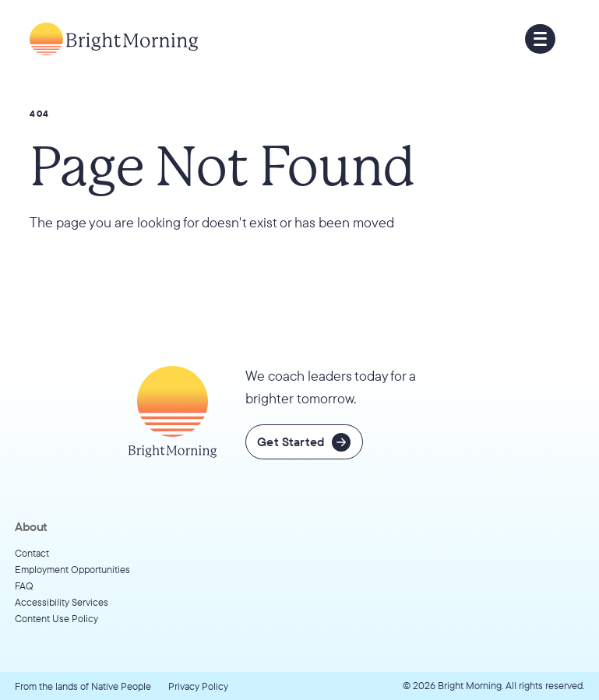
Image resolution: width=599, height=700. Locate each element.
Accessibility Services (62, 602)
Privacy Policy (198, 686)
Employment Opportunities (72, 569)
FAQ (24, 586)
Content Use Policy (56, 618)
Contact (32, 553)
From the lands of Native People (83, 686)
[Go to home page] (113, 39)
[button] (540, 39)
